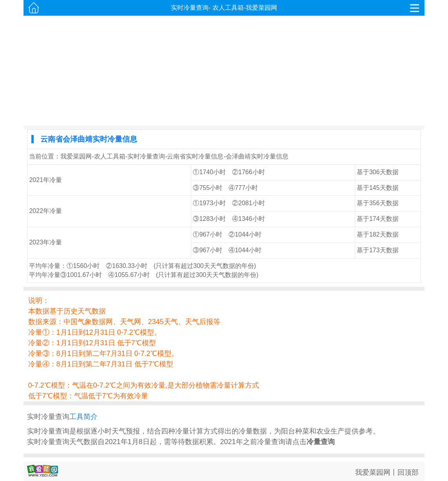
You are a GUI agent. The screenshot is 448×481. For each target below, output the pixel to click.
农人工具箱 (228, 8)
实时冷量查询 (190, 8)
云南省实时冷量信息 (195, 156)
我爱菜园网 (261, 8)
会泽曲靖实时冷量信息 (257, 156)
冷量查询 (321, 442)
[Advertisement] (224, 71)
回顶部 (408, 472)
